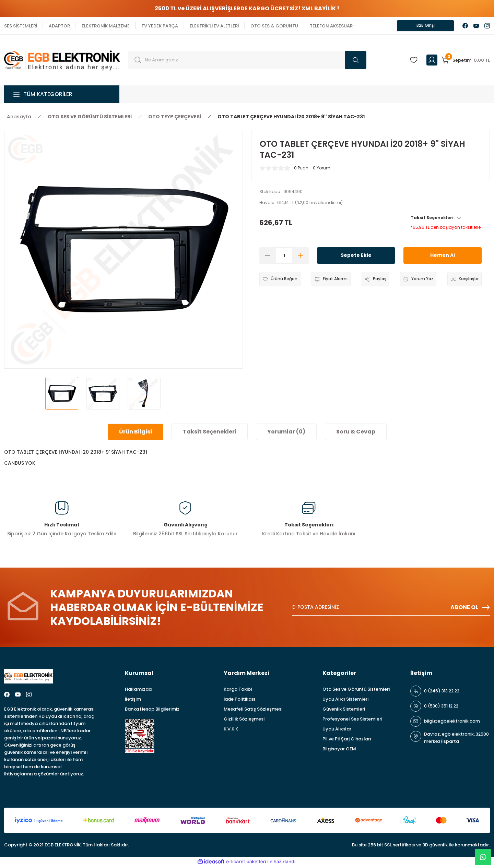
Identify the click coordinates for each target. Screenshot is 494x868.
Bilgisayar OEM (339, 750)
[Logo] (62, 61)
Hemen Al (443, 257)
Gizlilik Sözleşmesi (244, 720)
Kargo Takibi (238, 691)
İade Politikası (239, 700)
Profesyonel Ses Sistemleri (352, 720)
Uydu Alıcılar (337, 730)
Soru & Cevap (356, 433)
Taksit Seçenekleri (436, 219)
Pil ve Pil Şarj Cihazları (347, 740)
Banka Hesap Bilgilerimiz (152, 710)
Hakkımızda (138, 691)
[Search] (247, 61)
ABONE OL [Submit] (470, 609)
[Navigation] (62, 96)
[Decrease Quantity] (268, 257)
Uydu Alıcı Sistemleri (345, 700)
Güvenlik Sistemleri (344, 710)
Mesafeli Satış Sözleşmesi (253, 710)
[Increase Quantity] (301, 257)
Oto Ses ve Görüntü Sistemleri (356, 691)
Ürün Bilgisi (136, 433)
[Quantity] (284, 257)
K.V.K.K (231, 730)
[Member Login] (432, 61)
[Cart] (466, 61)
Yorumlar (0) (286, 433)
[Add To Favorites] (282, 281)
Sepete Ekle (356, 257)
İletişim (133, 700)
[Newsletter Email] (391, 609)
